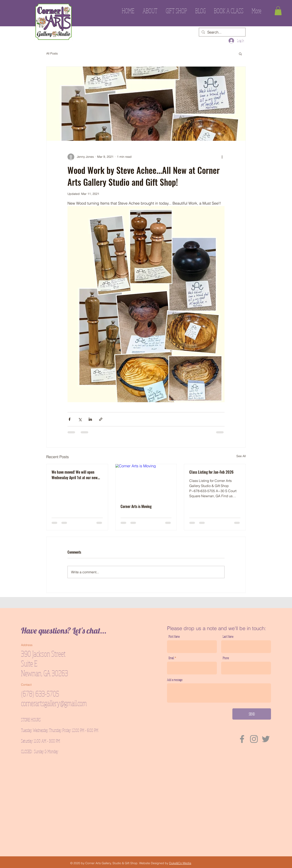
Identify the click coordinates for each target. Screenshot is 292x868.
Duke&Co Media (180, 863)
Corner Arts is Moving (136, 506)
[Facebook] (242, 739)
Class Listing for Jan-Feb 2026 (211, 472)
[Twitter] (266, 739)
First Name (174, 637)
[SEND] (252, 714)
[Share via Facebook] (69, 419)
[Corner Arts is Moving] (146, 481)
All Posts (52, 53)
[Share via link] (101, 419)
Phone (226, 658)
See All (241, 456)
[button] (278, 11)
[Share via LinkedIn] (90, 419)
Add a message (175, 680)
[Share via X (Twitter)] (80, 419)
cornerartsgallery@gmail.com (54, 703)
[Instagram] (254, 739)
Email (171, 658)
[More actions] (222, 157)
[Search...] (222, 32)
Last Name (228, 637)
